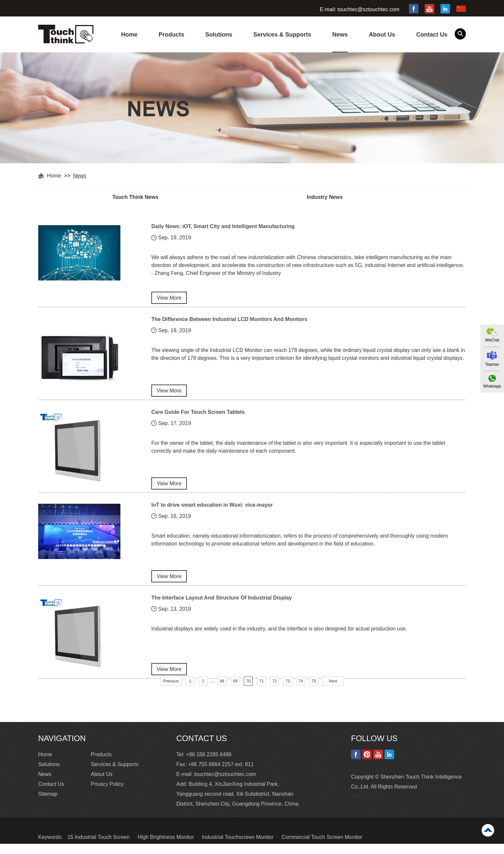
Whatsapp (492, 387)
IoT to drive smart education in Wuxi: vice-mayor (212, 511)
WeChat (492, 340)
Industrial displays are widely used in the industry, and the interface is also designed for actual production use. (279, 638)
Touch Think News (145, 197)
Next (333, 692)
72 (275, 692)
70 (248, 692)
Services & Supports (282, 35)
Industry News (353, 197)
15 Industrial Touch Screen (99, 847)
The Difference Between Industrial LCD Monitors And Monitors (229, 322)
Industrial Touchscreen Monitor (239, 847)
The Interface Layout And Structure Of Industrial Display (222, 606)
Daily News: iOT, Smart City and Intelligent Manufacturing (223, 227)
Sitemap (48, 804)
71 (261, 692)
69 (235, 692)
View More (169, 300)
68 (222, 692)
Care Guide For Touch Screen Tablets (198, 417)
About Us (382, 35)
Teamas (492, 364)
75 (314, 692)
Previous (171, 692)
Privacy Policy (107, 794)
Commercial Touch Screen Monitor (322, 847)
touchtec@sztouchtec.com (368, 9)
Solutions (219, 35)
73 (288, 692)
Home (129, 35)
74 (301, 692)
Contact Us (432, 35)
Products (171, 35)
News (340, 35)
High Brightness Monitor (167, 847)
